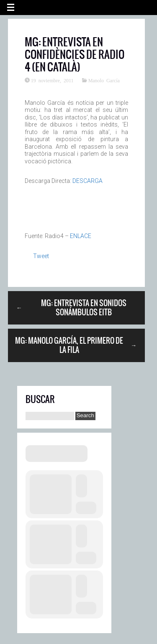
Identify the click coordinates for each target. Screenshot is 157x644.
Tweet (41, 256)
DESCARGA (88, 181)
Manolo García (104, 80)
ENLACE (81, 236)
